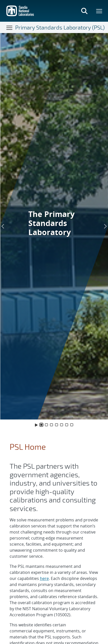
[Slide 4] (57, 425)
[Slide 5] (62, 425)
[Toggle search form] (84, 11)
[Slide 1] (41, 425)
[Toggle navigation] (10, 27)
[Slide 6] (67, 425)
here (44, 578)
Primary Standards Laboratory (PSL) (60, 27)
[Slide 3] (52, 425)
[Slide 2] (47, 425)
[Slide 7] (72, 425)
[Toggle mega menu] (99, 11)
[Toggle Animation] (36, 425)
